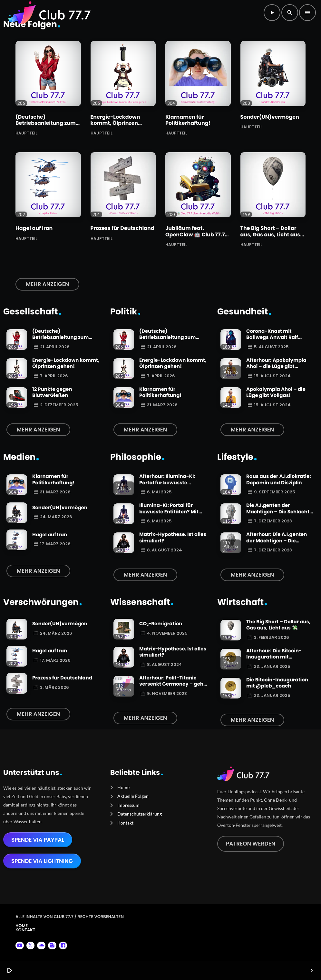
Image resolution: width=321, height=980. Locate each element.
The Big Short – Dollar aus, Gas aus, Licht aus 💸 (270, 234)
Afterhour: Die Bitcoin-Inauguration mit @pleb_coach (274, 657)
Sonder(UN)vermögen (270, 117)
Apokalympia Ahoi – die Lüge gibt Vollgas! (276, 393)
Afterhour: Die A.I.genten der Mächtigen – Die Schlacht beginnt (277, 541)
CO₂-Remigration (161, 624)
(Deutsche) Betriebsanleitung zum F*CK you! (46, 123)
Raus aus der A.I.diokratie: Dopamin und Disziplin (279, 480)
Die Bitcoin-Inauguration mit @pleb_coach (277, 683)
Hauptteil (26, 133)
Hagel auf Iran (34, 228)
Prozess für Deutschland (122, 228)
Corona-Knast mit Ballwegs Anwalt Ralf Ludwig (272, 338)
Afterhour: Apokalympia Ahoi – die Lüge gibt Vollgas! (276, 367)
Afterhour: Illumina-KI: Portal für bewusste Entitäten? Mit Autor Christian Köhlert (167, 486)
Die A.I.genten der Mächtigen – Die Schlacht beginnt (278, 512)
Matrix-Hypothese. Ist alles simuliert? (173, 538)
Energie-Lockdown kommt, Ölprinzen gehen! (115, 123)
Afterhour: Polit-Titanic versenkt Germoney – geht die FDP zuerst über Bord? (172, 684)
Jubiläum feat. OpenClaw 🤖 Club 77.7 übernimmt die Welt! (195, 234)
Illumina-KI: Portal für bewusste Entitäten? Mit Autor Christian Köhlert (169, 512)
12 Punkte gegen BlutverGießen (52, 393)
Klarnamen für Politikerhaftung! (188, 120)
